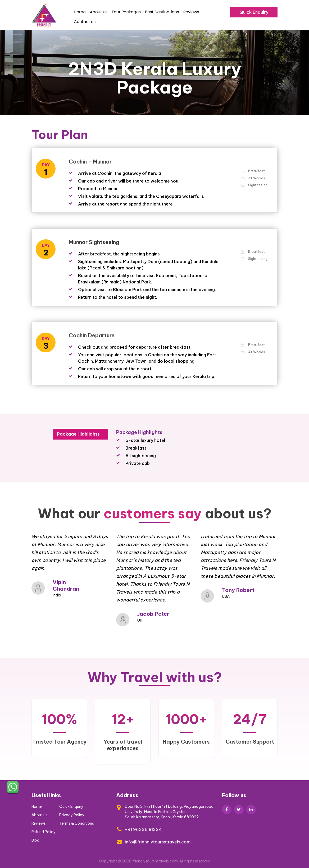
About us (99, 12)
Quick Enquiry (254, 12)
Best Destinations (162, 12)
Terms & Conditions (77, 823)
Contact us (85, 22)
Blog (35, 840)
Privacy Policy (72, 815)
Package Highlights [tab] (78, 434)
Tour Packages (126, 12)
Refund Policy (44, 832)
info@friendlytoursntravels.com (158, 842)
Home (80, 12)
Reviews (191, 12)
